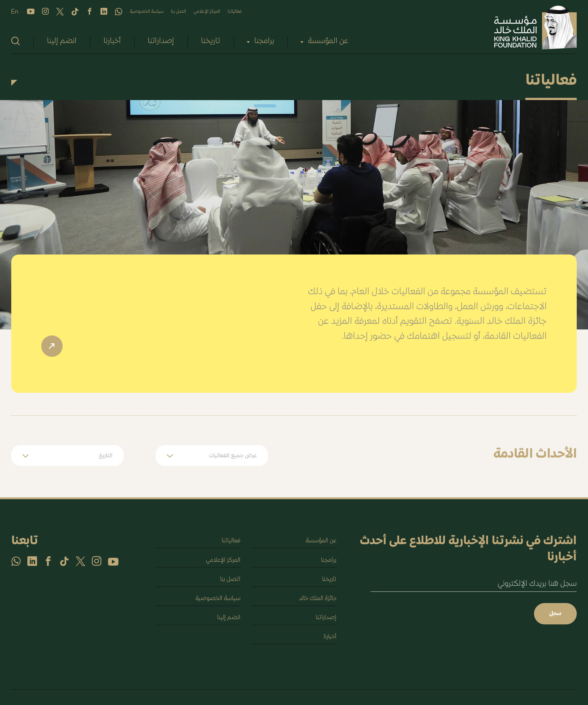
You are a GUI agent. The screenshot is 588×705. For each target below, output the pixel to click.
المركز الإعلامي (207, 12)
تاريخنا (211, 41)
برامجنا (264, 41)
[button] (212, 456)
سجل (555, 614)
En (15, 12)
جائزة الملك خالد (316, 600)
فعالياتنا (235, 12)
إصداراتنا (161, 41)
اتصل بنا (178, 12)
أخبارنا (112, 41)
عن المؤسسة (328, 41)
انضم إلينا (62, 41)
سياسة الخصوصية (147, 12)
